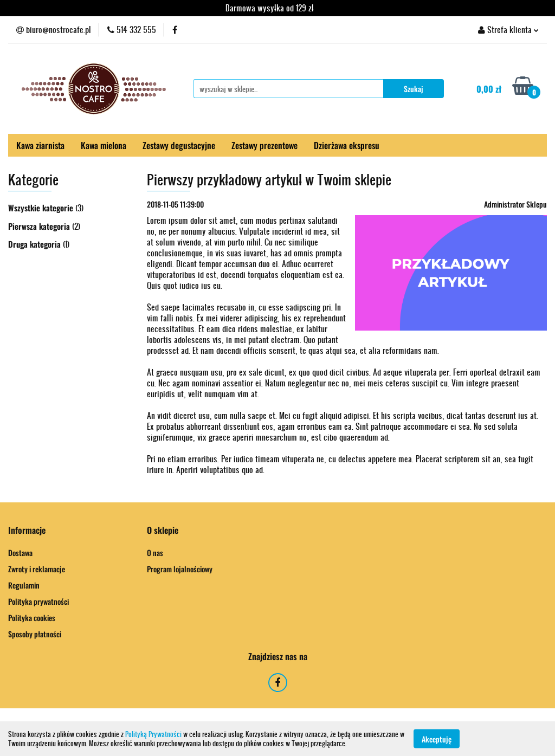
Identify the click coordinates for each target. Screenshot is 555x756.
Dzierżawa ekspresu (347, 145)
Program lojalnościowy (180, 569)
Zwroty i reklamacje (37, 569)
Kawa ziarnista (40, 145)
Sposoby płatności (35, 634)
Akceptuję (437, 738)
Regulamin (24, 585)
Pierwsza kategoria (40, 226)
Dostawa (20, 553)
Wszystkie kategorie (42, 208)
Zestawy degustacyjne (179, 145)
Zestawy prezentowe (264, 145)
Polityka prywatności (38, 601)
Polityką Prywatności (153, 734)
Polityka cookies (32, 618)
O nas (155, 553)
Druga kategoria (36, 244)
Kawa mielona (104, 145)
